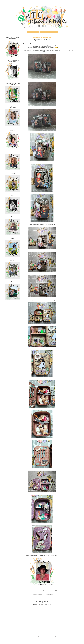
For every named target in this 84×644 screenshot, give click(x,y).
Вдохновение (38, 596)
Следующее (26, 637)
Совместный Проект (47, 596)
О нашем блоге (53, 32)
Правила (43, 32)
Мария (42, 596)
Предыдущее (58, 637)
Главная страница (33, 32)
